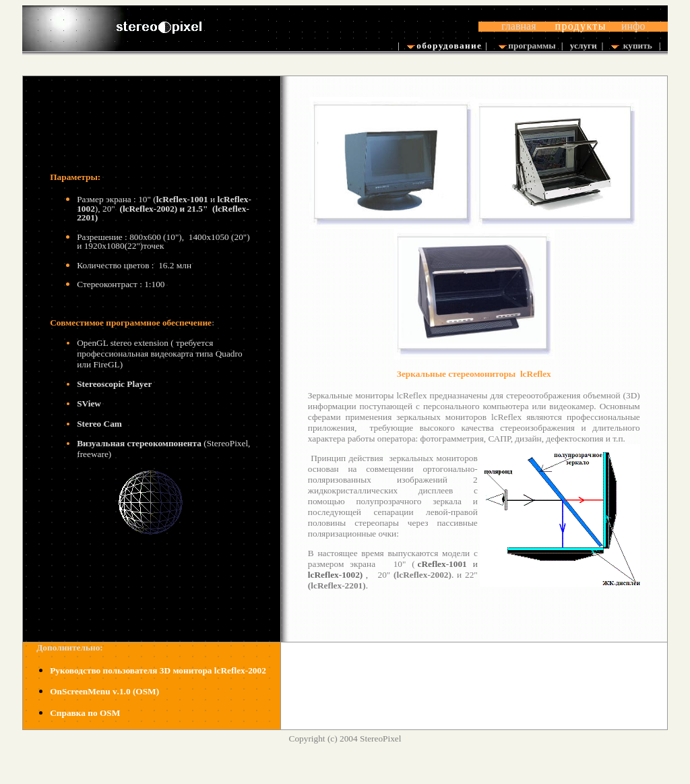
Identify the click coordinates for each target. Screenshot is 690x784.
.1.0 (103, 691)
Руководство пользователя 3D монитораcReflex (158, 670)
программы (532, 46)
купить (638, 46)
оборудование (448, 46)
